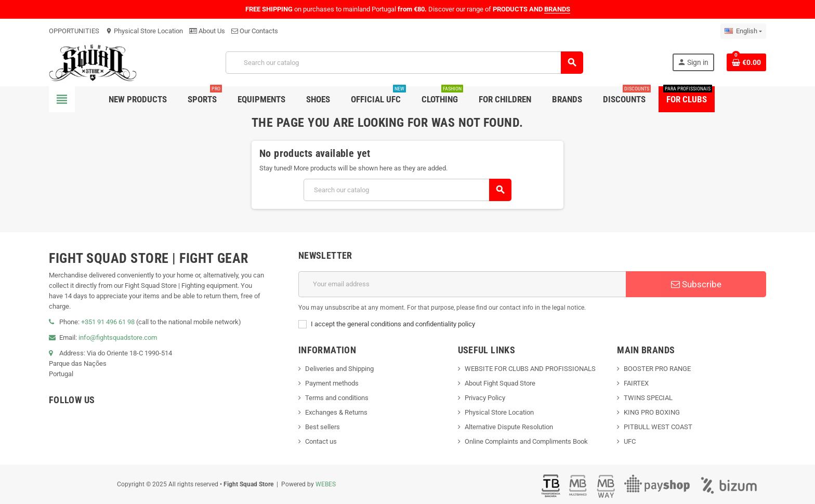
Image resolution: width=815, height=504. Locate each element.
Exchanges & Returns (336, 412)
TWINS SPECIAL (648, 398)
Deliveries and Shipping (339, 369)
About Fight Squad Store (500, 383)
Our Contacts (255, 31)
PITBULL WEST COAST (658, 427)
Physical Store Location (144, 31)
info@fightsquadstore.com (118, 337)
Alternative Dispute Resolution (509, 427)
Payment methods (332, 383)
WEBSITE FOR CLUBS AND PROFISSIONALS (530, 369)
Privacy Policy (485, 398)
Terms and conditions (337, 398)
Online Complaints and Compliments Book (526, 441)
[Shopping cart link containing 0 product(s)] (746, 62)
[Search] (404, 63)
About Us (207, 31)
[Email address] (462, 284)
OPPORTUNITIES (74, 31)
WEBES (326, 484)
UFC (630, 441)
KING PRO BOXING (652, 412)
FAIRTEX (636, 383)
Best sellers (323, 427)
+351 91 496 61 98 (108, 322)
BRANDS (557, 9)
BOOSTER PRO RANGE (657, 369)
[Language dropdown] (743, 31)
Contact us (321, 441)
